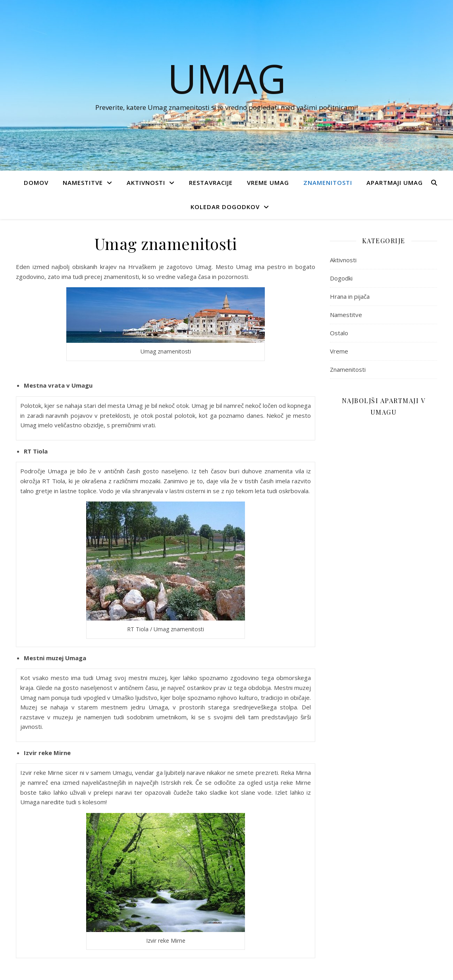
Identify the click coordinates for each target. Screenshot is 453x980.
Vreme (339, 351)
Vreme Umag (268, 183)
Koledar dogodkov (225, 207)
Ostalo (339, 333)
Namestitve (83, 183)
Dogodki (341, 278)
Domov (36, 183)
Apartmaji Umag (395, 183)
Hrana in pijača (350, 296)
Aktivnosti (146, 183)
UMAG (227, 78)
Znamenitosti (328, 183)
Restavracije (211, 183)
